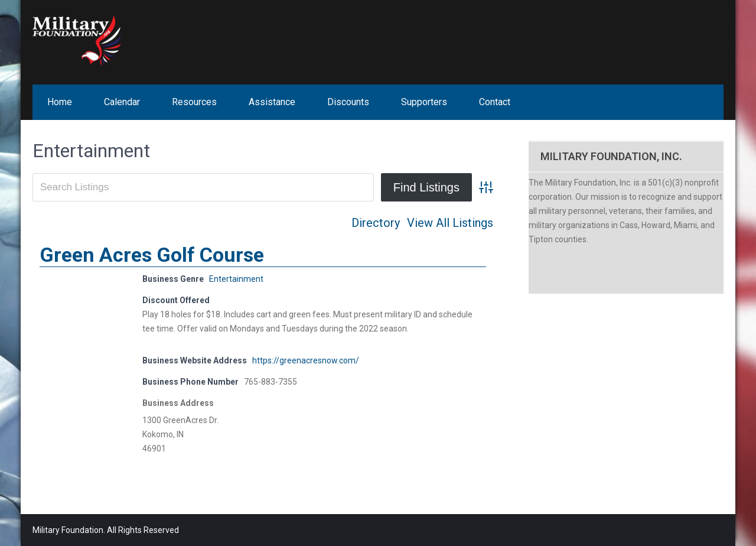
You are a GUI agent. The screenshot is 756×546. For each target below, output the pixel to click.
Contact (495, 102)
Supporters (424, 102)
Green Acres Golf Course (152, 255)
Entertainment (236, 279)
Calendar (122, 102)
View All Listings (450, 223)
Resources (194, 102)
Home (60, 102)
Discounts (348, 102)
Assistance (272, 102)
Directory (376, 223)
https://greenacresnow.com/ (306, 360)
